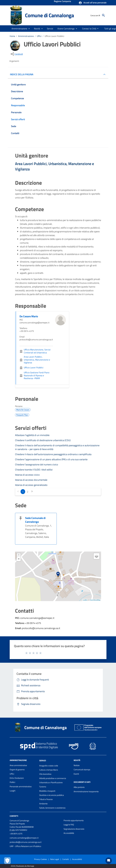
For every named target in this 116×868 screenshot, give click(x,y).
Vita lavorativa (45, 774)
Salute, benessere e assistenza (52, 808)
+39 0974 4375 (16, 834)
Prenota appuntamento (74, 820)
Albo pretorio (79, 787)
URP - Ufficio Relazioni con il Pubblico (25, 846)
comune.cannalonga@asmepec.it (24, 838)
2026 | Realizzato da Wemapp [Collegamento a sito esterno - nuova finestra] (22, 866)
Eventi (76, 774)
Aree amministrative (18, 765)
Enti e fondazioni (17, 778)
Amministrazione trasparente (86, 791)
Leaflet (85, 600)
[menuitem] (88, 29)
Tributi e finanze (46, 799)
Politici (12, 782)
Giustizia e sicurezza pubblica (52, 795)
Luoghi (13, 791)
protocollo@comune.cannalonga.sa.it (26, 842)
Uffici (39, 36)
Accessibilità (69, 833)
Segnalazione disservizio (74, 829)
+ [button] (19, 555)
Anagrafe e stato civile (49, 766)
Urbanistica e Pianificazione (51, 782)
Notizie (77, 765)
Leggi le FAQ (69, 825)
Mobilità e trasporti (47, 791)
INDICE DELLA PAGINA (23, 74)
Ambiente (43, 804)
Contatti (14, 816)
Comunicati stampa (82, 770)
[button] (93, 3)
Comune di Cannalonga (49, 15)
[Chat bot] (109, 861)
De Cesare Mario (29, 316)
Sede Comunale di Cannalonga (35, 520)
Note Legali (55, 859)
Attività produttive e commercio (53, 778)
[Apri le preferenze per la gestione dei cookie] (7, 861)
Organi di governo (17, 770)
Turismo (43, 787)
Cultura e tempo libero (49, 770)
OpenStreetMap (95, 600)
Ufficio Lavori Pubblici (54, 36)
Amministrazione (26, 36)
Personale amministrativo (21, 786)
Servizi (43, 761)
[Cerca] (103, 15)
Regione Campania (62, 1)
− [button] (19, 559)
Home (12, 36)
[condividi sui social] (17, 54)
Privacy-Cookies (41, 859)
